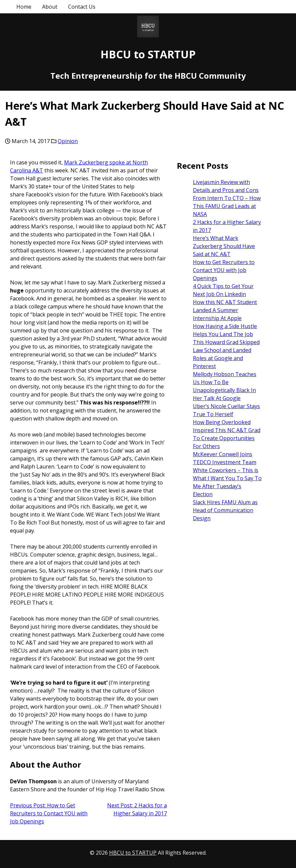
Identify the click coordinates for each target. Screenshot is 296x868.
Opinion (68, 141)
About (50, 7)
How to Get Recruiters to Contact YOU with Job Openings (224, 270)
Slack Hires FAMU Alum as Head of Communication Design (225, 510)
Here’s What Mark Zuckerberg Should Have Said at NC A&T (224, 246)
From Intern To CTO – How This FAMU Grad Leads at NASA (227, 206)
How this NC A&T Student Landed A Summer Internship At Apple (225, 310)
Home (24, 7)
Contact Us (82, 7)
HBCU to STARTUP (148, 54)
